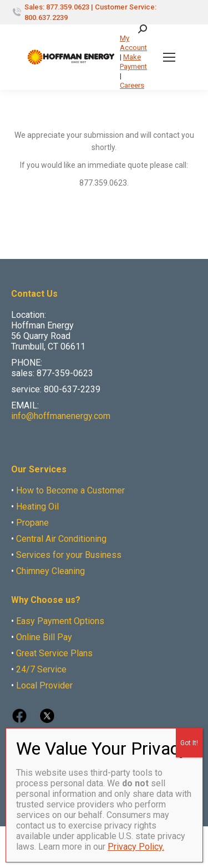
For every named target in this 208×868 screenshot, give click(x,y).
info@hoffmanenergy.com (61, 416)
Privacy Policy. (136, 847)
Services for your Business (69, 555)
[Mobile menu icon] (169, 57)
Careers (132, 85)
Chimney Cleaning (50, 571)
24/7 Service (41, 669)
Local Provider (44, 685)
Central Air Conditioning (61, 539)
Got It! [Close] (189, 743)
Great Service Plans (54, 653)
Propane (32, 523)
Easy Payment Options (60, 621)
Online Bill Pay (44, 637)
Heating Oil (37, 507)
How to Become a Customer (70, 490)
